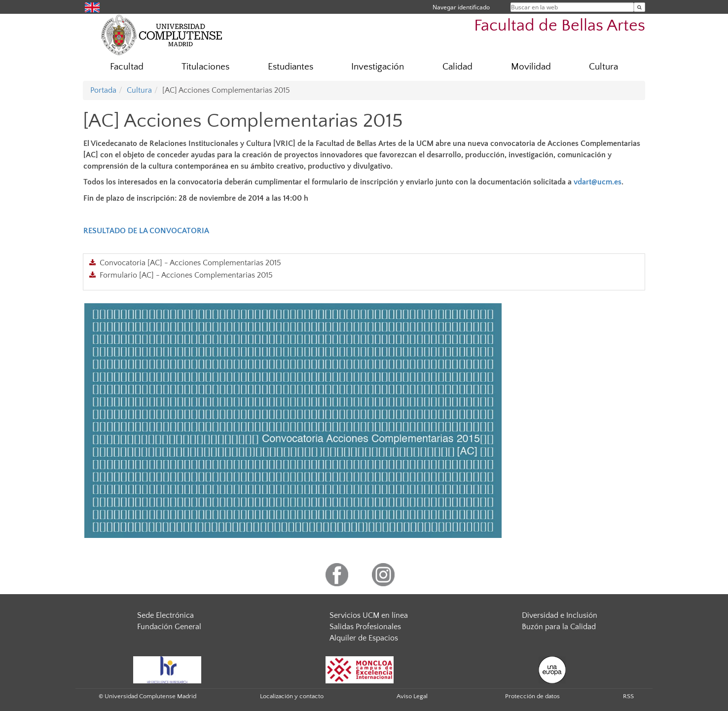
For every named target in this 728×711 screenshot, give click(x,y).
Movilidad (531, 67)
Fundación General (169, 627)
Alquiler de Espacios (364, 638)
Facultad (127, 67)
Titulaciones (205, 67)
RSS (628, 696)
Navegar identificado (461, 7)
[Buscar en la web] (639, 7)
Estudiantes (291, 67)
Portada (103, 90)
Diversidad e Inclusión (560, 615)
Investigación (378, 67)
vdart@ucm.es (598, 182)
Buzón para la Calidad (559, 627)
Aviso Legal (412, 696)
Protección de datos (532, 696)
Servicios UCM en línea (369, 615)
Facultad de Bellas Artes (560, 26)
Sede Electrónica (165, 615)
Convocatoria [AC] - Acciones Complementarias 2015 (190, 263)
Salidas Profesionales (365, 627)
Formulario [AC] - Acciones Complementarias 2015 (186, 275)
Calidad (457, 67)
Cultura (603, 67)
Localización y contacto (292, 696)
